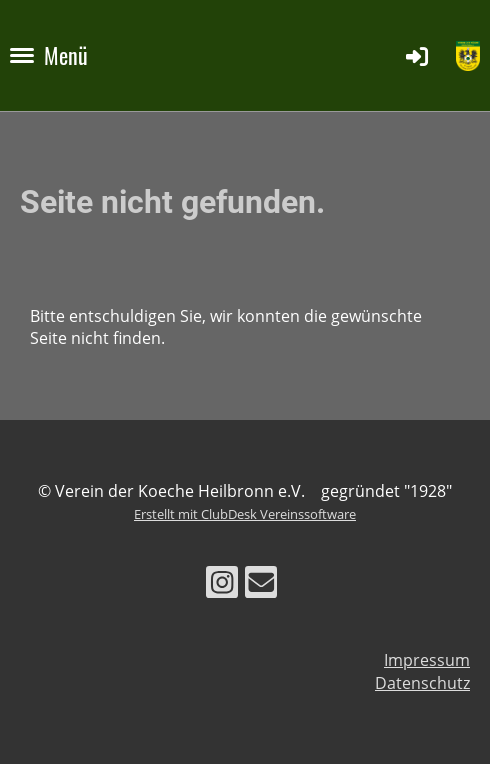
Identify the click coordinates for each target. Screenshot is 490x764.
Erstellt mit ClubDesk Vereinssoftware (245, 514)
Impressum (427, 660)
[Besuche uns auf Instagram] (222, 585)
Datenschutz (422, 683)
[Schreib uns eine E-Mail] (261, 585)
